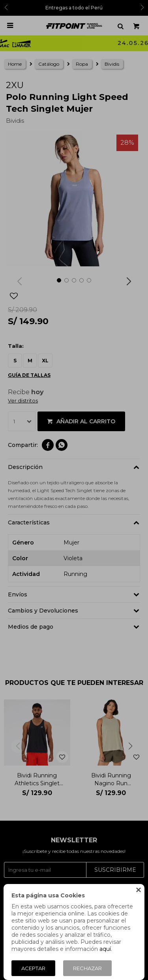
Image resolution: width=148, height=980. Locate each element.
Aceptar (33, 968)
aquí (105, 949)
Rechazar (87, 968)
